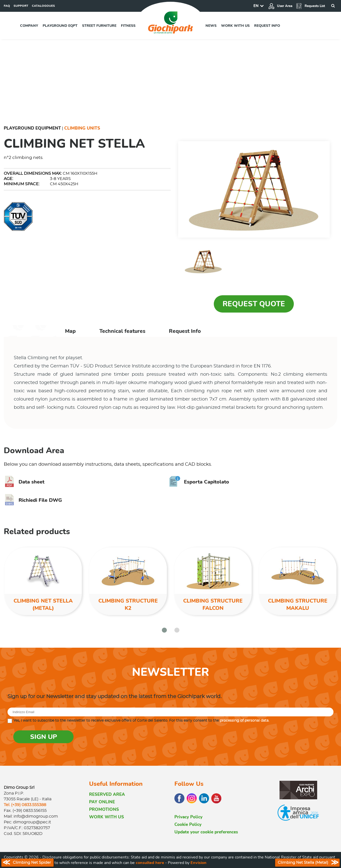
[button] (164, 630)
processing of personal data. (245, 721)
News (211, 26)
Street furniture (99, 26)
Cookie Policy (188, 825)
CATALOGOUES (43, 6)
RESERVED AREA (107, 794)
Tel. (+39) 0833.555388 (25, 805)
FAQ (7, 6)
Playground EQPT (60, 26)
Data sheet (24, 482)
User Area (280, 6)
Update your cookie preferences (206, 832)
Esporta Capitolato (199, 482)
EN (256, 6)
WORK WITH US (107, 817)
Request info (267, 26)
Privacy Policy (188, 817)
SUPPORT (21, 6)
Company (29, 26)
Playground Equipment (32, 128)
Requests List (310, 6)
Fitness (128, 26)
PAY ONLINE (102, 802)
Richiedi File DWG (33, 500)
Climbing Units (82, 128)
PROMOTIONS (104, 809)
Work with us (235, 26)
